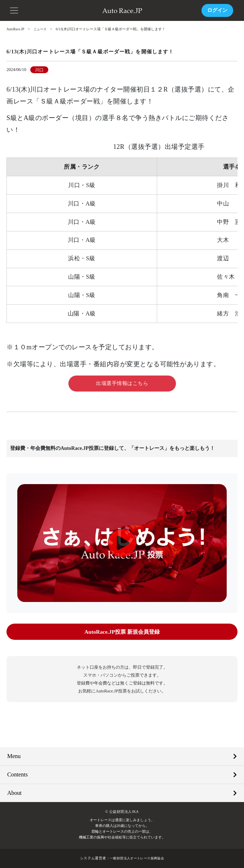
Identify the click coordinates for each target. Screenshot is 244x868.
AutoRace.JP (16, 29)
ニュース (42, 29)
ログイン (217, 10)
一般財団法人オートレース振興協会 (137, 858)
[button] (14, 10)
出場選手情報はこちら (122, 383)
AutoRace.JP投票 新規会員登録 (122, 632)
